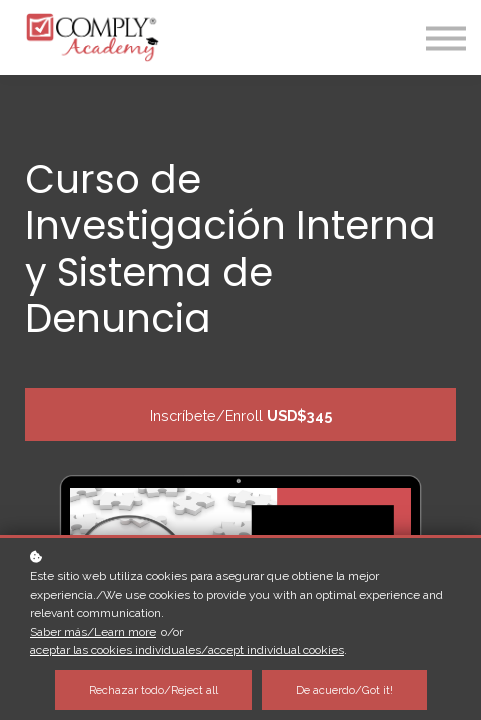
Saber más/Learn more (93, 632)
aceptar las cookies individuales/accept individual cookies (187, 650)
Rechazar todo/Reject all (153, 690)
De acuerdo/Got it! (344, 690)
